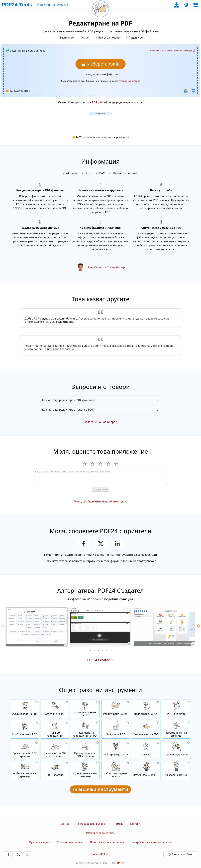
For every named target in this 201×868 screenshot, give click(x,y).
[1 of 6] (90, 651)
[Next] (198, 626)
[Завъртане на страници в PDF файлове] (176, 729)
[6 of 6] (111, 651)
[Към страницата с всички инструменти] (52, 5)
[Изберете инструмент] (196, 5)
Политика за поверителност (107, 842)
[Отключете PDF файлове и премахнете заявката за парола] (146, 729)
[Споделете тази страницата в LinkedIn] (117, 544)
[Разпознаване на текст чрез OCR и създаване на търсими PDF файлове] (146, 750)
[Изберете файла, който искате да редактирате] (100, 64)
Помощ (118, 824)
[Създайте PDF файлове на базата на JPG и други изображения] (25, 729)
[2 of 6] (94, 651)
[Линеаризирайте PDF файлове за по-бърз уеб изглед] (116, 770)
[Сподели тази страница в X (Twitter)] (100, 544)
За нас (65, 824)
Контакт (135, 824)
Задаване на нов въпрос (100, 422)
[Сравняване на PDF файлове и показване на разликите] (85, 770)
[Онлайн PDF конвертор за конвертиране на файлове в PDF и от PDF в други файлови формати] (176, 709)
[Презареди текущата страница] (100, 9)
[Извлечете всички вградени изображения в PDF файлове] (85, 729)
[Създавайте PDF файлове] (176, 770)
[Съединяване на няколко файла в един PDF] (25, 709)
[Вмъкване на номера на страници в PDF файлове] (25, 770)
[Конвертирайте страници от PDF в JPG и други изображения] (55, 729)
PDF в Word (99, 102)
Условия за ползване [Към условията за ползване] (129, 81)
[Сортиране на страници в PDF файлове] (85, 750)
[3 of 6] (98, 651)
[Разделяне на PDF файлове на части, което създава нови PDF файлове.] (55, 709)
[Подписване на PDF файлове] (146, 709)
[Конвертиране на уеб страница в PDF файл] (116, 750)
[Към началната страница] (17, 5)
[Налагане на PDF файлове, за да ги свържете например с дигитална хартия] (55, 770)
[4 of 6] (103, 651)
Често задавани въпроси (91, 824)
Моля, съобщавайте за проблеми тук (99, 501)
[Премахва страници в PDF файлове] (25, 750)
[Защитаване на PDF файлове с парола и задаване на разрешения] (116, 729)
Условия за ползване (70, 842)
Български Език (182, 854)
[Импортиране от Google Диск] (186, 91)
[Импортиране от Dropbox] (193, 91)
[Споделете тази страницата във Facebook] (84, 544)
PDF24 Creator (98, 660)
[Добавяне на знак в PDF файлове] (176, 750)
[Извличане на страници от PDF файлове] (55, 750)
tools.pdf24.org (100, 854)
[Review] (100, 476)
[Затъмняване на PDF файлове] (146, 770)
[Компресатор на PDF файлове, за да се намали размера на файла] (85, 709)
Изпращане (100, 489)
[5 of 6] (107, 651)
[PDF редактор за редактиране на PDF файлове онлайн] (116, 709)
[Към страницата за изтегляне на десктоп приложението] (177, 5)
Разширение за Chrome (100, 833)
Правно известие (40, 842)
